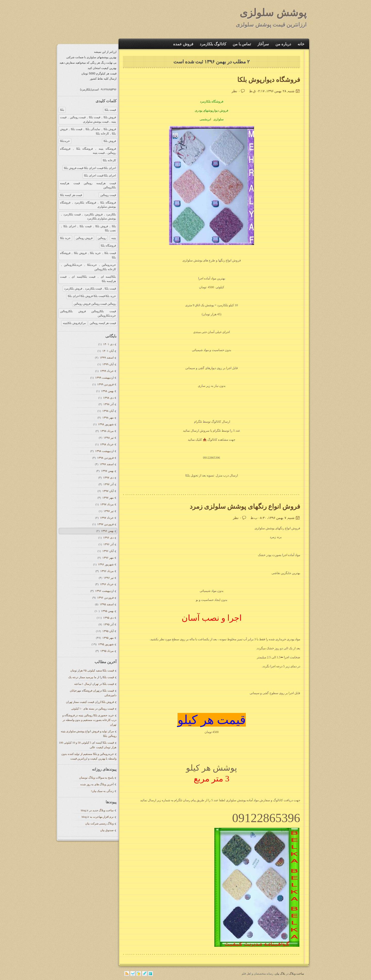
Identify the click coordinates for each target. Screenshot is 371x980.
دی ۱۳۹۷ (108, 478)
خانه (301, 44)
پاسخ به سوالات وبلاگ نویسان (96, 778)
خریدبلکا (65, 141)
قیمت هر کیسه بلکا (71, 195)
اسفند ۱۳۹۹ (107, 357)
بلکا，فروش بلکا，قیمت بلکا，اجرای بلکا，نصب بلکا (88, 228)
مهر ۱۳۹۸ (108, 417)
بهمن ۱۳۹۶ (107, 531)
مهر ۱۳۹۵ (108, 638)
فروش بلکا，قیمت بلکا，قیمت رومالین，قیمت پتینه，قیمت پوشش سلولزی (88, 119)
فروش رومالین (84, 238)
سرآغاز (263, 44)
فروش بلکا (110, 141)
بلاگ (283, 974)
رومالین (102, 238)
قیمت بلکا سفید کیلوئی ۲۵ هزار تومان (92, 670)
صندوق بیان (107, 830)
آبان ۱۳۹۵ (108, 631)
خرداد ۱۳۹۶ (107, 584)
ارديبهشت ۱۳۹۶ (104, 591)
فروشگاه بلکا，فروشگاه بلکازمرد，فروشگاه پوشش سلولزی (88, 205)
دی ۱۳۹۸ (108, 398)
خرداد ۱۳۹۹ (107, 371)
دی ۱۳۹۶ (108, 538)
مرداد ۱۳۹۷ (107, 504)
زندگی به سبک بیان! (102, 791)
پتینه (114, 238)
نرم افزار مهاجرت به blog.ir (98, 817)
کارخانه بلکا (109, 160)
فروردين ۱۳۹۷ (105, 524)
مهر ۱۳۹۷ (108, 498)
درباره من (283, 44)
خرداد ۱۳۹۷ (107, 518)
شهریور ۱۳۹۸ (106, 424)
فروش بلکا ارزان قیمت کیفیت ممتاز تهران (90, 702)
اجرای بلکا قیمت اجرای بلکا (100, 175)
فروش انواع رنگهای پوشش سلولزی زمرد (245, 506)
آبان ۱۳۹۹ (108, 364)
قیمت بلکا (110, 110)
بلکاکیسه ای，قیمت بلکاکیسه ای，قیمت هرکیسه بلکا (88, 279)
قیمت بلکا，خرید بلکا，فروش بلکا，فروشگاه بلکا (88, 255)
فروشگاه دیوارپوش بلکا (269, 80)
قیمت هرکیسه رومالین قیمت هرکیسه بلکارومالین (88, 185)
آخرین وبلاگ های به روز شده (97, 784)
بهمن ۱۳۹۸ (107, 391)
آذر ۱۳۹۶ (108, 544)
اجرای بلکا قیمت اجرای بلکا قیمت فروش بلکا (90, 168)
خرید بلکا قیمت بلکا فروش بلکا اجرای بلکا (92, 296)
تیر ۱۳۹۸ (108, 438)
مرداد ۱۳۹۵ (107, 651)
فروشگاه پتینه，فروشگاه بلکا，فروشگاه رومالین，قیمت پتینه (88, 151)
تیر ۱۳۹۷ (108, 511)
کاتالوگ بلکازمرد (213, 44)
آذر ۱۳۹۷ (108, 484)
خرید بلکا (65, 238)
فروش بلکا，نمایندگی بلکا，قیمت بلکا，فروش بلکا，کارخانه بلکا (88, 131)
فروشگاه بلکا (108, 245)
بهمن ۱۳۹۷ (107, 471)
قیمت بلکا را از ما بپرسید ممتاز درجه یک (91, 677)
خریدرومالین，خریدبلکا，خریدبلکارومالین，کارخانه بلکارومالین (88, 267)
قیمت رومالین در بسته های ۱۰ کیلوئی (93, 709)
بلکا (62, 110)
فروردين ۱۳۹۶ (105, 598)
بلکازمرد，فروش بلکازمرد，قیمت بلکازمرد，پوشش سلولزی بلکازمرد (88, 216)
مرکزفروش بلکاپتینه (74, 323)
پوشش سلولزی (273, 13)
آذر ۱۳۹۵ (108, 624)
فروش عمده (183, 44)
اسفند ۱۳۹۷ (107, 464)
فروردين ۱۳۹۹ (105, 384)
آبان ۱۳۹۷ (108, 491)
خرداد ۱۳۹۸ (107, 444)
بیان (277, 974)
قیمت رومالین (108, 195)
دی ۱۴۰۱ (108, 344)
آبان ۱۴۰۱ (108, 351)
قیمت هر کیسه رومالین (103, 323)
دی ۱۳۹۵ (108, 618)
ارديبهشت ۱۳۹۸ (104, 451)
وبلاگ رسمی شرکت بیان (99, 823)
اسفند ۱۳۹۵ (107, 604)
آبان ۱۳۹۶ (108, 551)
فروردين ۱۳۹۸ (105, 458)
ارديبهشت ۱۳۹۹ (104, 378)
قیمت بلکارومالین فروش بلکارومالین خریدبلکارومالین (88, 313)
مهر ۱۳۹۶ (108, 558)
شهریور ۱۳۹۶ (106, 564)
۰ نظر (236, 91)
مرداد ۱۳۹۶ (107, 571)
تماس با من (242, 44)
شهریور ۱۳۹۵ (106, 644)
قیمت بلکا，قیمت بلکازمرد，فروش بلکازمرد (90, 288)
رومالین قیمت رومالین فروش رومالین (95, 304)
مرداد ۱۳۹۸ (107, 431)
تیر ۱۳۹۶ (108, 578)
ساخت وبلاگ (297, 974)
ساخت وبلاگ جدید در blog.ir (97, 810)
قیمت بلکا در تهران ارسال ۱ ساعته (94, 684)
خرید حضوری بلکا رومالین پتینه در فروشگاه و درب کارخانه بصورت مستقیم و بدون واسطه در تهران (89, 720)
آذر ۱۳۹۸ (108, 404)
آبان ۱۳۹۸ (108, 411)
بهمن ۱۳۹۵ (107, 611)
